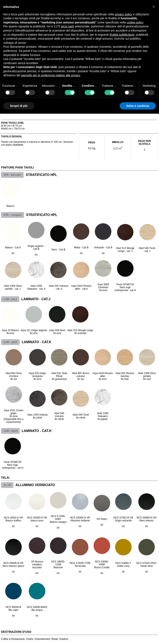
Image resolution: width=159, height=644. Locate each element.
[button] (154, 7)
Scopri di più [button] (19, 106)
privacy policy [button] (124, 14)
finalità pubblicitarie (122, 35)
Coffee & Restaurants (13, 639)
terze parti (67, 26)
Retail (55, 639)
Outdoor (64, 639)
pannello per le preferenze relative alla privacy (51, 75)
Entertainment (42, 639)
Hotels (30, 639)
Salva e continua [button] (138, 106)
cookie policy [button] (135, 22)
